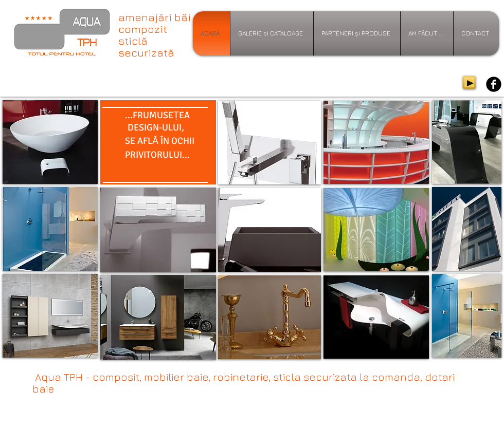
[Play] (469, 82)
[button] (158, 230)
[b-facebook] (494, 84)
